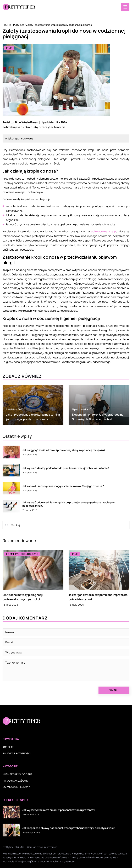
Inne (9, 48)
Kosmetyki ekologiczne (17, 774)
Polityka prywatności (16, 753)
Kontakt (8, 747)
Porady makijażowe (15, 781)
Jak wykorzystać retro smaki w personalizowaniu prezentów (59, 810)
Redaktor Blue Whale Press (20, 122)
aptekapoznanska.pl (104, 231)
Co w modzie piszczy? (16, 787)
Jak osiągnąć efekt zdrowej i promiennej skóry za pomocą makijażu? (64, 450)
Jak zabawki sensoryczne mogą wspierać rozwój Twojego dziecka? (63, 486)
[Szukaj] (7, 525)
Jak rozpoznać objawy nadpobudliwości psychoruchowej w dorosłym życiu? (69, 828)
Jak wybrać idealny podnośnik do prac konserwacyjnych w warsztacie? (66, 468)
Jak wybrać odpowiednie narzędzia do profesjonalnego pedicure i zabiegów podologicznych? (68, 504)
